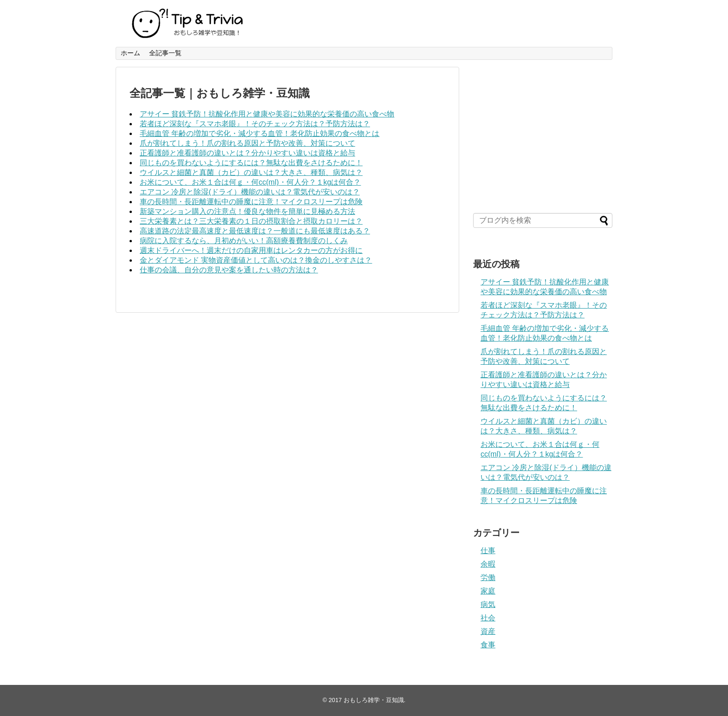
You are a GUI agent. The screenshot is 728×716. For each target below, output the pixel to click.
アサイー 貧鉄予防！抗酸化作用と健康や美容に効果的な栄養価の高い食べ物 (267, 114)
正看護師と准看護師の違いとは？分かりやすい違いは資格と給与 (247, 153)
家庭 (488, 591)
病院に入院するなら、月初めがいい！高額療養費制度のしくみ (244, 241)
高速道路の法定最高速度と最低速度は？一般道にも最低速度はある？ (255, 231)
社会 (488, 618)
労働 (488, 577)
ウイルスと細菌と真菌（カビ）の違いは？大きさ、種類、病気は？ (251, 172)
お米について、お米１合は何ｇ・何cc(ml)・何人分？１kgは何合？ (250, 182)
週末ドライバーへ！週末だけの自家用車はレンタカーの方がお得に (251, 250)
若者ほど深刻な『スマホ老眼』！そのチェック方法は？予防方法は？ (255, 124)
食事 (488, 645)
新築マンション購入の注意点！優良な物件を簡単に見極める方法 (247, 211)
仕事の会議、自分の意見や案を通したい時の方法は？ (229, 270)
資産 (488, 631)
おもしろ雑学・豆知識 (374, 700)
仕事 (488, 551)
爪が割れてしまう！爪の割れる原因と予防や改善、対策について (247, 143)
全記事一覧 (165, 53)
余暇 (488, 564)
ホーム (130, 53)
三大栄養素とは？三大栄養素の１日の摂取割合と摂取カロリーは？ (251, 221)
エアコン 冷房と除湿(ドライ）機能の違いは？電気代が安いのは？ (250, 192)
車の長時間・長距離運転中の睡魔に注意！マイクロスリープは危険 (251, 202)
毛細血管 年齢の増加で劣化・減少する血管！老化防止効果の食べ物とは (260, 133)
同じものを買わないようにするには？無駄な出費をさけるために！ (251, 163)
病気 (488, 604)
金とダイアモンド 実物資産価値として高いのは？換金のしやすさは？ (256, 260)
